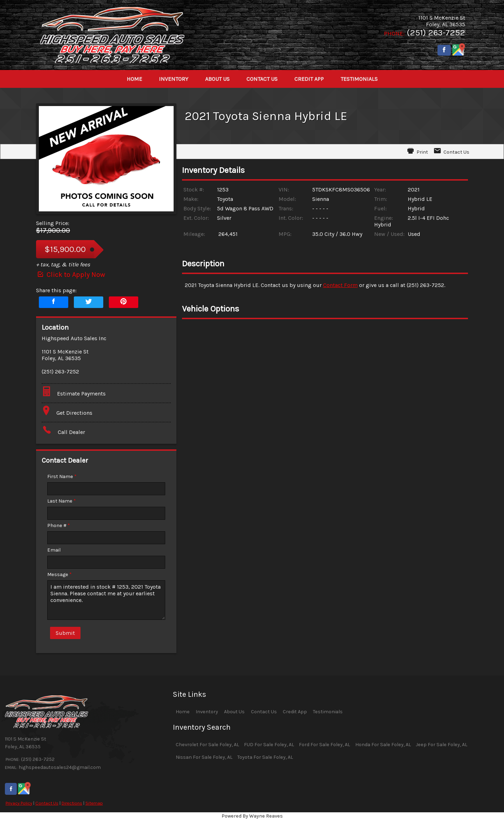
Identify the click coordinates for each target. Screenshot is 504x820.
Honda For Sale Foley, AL (383, 745)
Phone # (59, 525)
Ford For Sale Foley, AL (324, 745)
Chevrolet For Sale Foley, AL (207, 745)
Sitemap (94, 803)
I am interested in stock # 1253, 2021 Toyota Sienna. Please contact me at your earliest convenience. (106, 600)
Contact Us (47, 803)
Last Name (62, 501)
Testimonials (328, 712)
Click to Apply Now (71, 275)
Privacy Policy (19, 803)
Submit (65, 633)
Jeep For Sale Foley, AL (442, 745)
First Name (62, 476)
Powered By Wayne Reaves (252, 816)
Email (54, 550)
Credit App (295, 712)
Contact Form (340, 285)
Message (59, 574)
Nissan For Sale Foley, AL (204, 757)
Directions (72, 803)
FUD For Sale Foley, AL (269, 745)
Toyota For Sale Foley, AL (265, 757)
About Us (234, 712)
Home (183, 712)
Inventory (207, 712)
